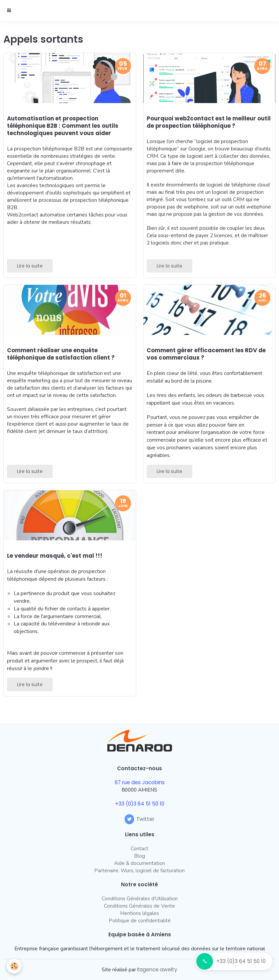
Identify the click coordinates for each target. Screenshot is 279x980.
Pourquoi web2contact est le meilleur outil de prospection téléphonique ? (209, 122)
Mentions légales (139, 913)
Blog (139, 856)
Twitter (139, 819)
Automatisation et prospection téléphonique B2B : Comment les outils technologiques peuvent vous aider (63, 126)
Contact (139, 848)
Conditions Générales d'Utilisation (140, 898)
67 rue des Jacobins (140, 782)
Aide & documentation (139, 863)
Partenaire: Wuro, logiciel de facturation (139, 870)
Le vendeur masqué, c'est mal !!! (55, 556)
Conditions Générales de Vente (139, 906)
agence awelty (158, 969)
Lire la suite (30, 266)
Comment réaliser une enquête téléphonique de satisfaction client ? (61, 354)
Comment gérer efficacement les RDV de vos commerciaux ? (206, 354)
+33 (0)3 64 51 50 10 (241, 961)
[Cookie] (14, 966)
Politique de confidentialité (140, 920)
